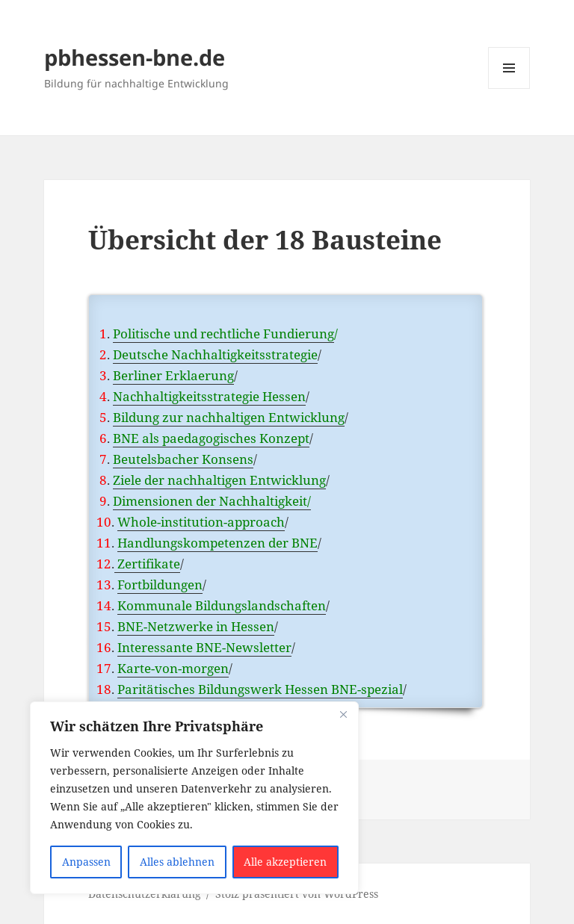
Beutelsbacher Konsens (183, 459)
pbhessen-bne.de (135, 57)
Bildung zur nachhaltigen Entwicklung (229, 417)
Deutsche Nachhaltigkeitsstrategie (215, 354)
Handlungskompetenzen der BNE (217, 543)
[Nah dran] (343, 714)
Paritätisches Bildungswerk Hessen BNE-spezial (260, 689)
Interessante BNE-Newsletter (204, 647)
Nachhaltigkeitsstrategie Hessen (209, 396)
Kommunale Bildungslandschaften (222, 605)
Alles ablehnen (177, 862)
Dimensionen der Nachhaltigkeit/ (212, 501)
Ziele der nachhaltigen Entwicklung (219, 480)
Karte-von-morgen (173, 668)
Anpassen (86, 862)
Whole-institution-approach (201, 522)
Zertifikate (147, 564)
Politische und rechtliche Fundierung (223, 334)
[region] (194, 798)
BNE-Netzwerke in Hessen (196, 626)
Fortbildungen (160, 585)
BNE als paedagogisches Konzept (211, 438)
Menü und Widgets (509, 89)
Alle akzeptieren (285, 862)
